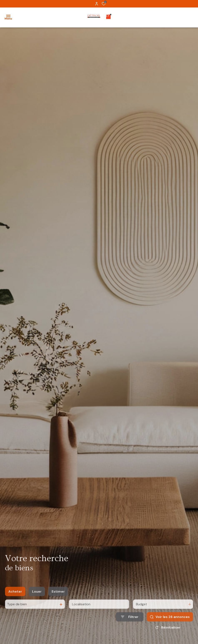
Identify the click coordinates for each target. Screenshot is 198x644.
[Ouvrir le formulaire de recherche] (130, 622)
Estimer (58, 596)
